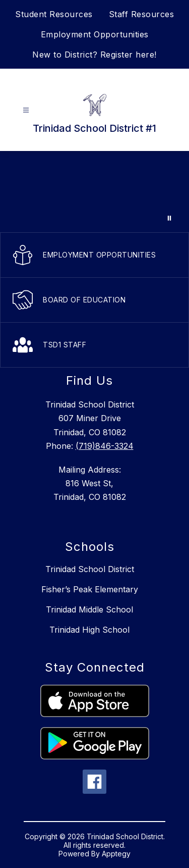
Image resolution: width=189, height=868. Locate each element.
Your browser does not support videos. (94, 192)
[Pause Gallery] (169, 218)
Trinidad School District (90, 569)
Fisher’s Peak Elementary (90, 589)
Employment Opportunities (95, 34)
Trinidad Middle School (89, 609)
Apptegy (116, 854)
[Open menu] (26, 110)
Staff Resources (142, 14)
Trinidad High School (89, 630)
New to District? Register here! (94, 55)
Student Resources (54, 14)
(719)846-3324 (105, 446)
